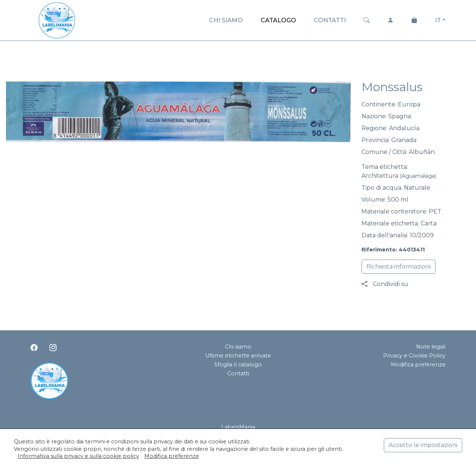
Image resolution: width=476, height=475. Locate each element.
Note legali (431, 347)
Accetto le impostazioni (423, 445)
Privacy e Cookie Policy (414, 356)
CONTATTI (330, 20)
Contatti (238, 373)
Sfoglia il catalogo (238, 365)
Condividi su (385, 284)
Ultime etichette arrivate (238, 356)
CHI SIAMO (226, 20)
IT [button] (438, 20)
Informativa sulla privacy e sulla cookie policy (78, 456)
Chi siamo (238, 347)
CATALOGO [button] (278, 20)
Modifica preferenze (418, 365)
